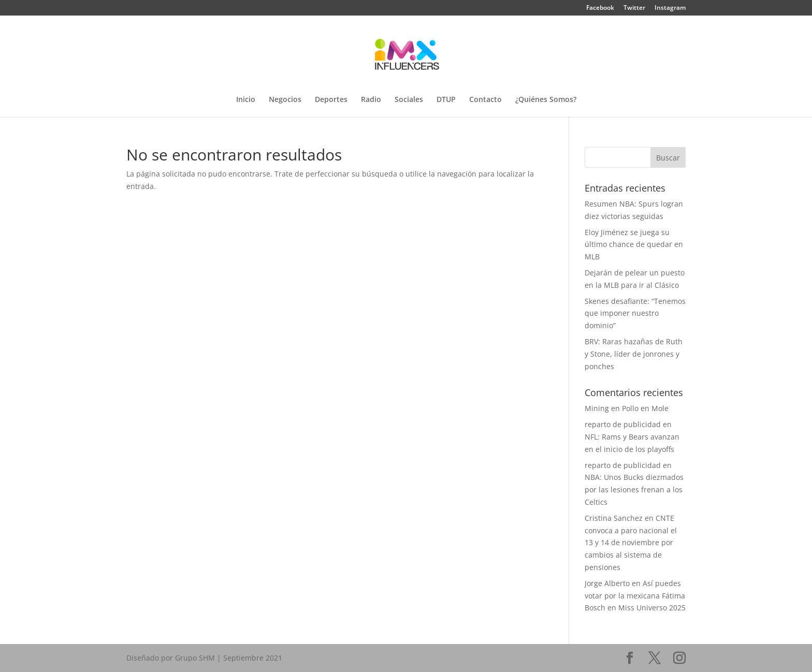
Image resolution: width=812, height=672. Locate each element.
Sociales (409, 100)
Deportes (331, 100)
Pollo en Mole (645, 408)
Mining (597, 408)
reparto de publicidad (623, 424)
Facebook (600, 8)
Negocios (285, 100)
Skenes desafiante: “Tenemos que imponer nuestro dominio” (635, 313)
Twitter (634, 8)
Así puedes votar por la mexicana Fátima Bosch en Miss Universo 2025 (635, 596)
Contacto (485, 100)
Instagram (670, 8)
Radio (371, 100)
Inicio (246, 100)
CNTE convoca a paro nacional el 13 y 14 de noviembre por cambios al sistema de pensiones (631, 543)
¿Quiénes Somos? (546, 100)
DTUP (446, 100)
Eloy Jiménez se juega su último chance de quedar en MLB (634, 245)
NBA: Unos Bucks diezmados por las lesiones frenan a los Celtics (634, 490)
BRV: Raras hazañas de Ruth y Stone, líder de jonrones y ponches (634, 354)
